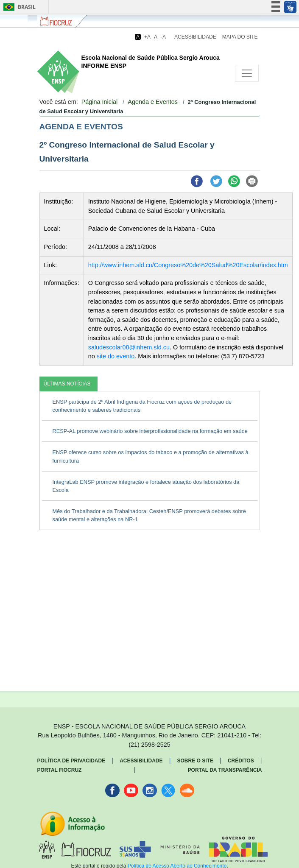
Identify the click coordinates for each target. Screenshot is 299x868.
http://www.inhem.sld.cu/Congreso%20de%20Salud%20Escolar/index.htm (188, 265)
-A (163, 37)
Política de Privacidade (71, 761)
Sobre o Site (195, 761)
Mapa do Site (240, 37)
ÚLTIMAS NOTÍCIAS (67, 384)
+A (147, 37)
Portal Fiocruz (60, 770)
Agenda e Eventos (153, 102)
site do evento (116, 356)
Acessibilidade (195, 37)
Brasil (18, 7)
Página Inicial (100, 102)
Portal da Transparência (225, 770)
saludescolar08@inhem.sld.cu (129, 347)
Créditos (241, 761)
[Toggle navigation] (247, 73)
